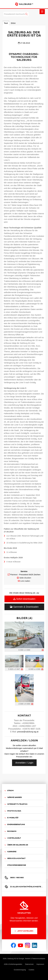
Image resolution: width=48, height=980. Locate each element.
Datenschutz (29, 964)
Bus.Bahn (10, 831)
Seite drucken (25, 578)
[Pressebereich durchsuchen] (16, 14)
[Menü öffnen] (42, 12)
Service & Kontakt (15, 858)
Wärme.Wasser (13, 797)
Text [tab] (6, 23)
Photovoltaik (13, 811)
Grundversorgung (20, 970)
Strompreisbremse (17, 865)
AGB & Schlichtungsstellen (13, 964)
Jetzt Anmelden (24, 931)
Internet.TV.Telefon (16, 804)
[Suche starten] (27, 14)
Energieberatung (15, 825)
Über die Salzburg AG (16, 845)
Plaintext (14, 575)
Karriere (10, 852)
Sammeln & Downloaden (24, 607)
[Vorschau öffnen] (24, 635)
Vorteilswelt (13, 838)
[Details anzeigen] (43, 650)
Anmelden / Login (24, 763)
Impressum (40, 964)
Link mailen (25, 581)
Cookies (31, 970)
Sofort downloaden (24, 599)
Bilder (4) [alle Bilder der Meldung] (24, 618)
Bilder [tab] (13, 23)
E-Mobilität (11, 818)
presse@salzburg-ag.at (28, 732)
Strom (9, 791)
